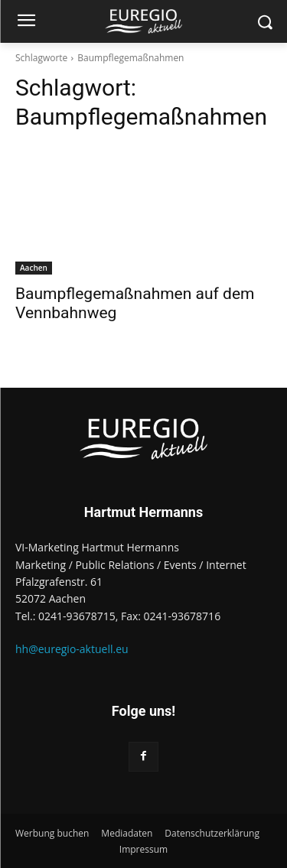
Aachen (34, 268)
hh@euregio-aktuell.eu (72, 649)
